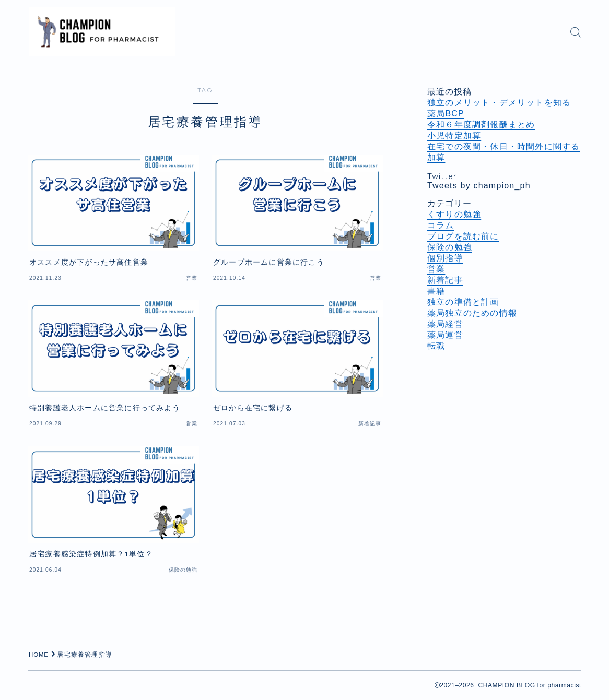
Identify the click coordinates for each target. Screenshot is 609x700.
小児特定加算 (454, 135)
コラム (441, 225)
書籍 (436, 291)
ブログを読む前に (463, 236)
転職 (436, 346)
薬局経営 (445, 324)
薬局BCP (446, 114)
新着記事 (445, 280)
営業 (436, 269)
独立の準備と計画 (463, 302)
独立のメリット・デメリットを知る (499, 103)
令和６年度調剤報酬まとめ (481, 124)
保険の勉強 (450, 247)
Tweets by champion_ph (479, 186)
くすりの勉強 (454, 214)
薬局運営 (445, 335)
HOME (39, 655)
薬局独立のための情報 (472, 313)
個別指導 (445, 258)
